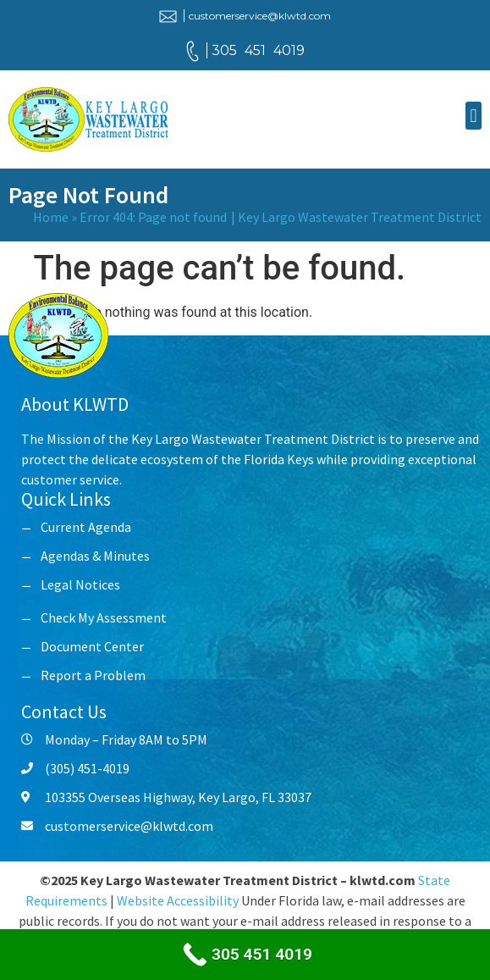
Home (51, 217)
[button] (473, 116)
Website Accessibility (178, 900)
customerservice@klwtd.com (260, 16)
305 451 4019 (258, 50)
